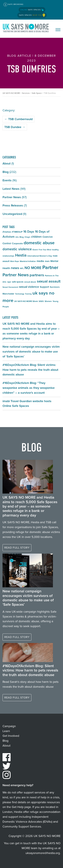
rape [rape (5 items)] (9, 282)
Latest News (11, 189)
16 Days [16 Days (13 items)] (29, 232)
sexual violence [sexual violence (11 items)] (29, 287)
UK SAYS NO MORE (26, 29)
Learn (6, 731)
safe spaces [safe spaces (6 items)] (18, 282)
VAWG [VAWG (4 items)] (41, 301)
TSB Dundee (15, 127)
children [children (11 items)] (36, 237)
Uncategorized (12, 214)
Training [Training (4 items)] (28, 294)
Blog (6, 172)
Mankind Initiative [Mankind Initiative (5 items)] (28, 261)
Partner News (12, 197)
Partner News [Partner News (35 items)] (16, 275)
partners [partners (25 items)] (37, 275)
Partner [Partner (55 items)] (50, 267)
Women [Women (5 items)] (48, 301)
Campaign (9, 726)
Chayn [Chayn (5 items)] (27, 237)
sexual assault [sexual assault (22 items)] (49, 281)
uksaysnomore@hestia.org (43, 853)
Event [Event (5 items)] (35, 250)
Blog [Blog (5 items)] (22, 237)
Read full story (17, 548)
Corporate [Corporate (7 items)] (17, 243)
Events (7, 180)
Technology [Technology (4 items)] (20, 294)
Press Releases (13, 205)
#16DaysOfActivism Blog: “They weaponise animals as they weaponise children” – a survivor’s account (29, 388)
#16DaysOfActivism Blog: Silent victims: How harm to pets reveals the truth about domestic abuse (30, 370)
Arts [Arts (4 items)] (17, 237)
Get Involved (11, 736)
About (7, 163)
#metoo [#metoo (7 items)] (7, 232)
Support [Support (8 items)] (44, 287)
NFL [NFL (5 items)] (22, 268)
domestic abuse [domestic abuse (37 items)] (39, 243)
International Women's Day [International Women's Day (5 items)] (40, 256)
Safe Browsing (13, 5)
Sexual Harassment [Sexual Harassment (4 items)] (10, 287)
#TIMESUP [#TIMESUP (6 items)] (17, 232)
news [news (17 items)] (15, 268)
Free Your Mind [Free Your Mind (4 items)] (45, 250)
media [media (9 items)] (40, 261)
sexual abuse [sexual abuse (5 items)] (30, 282)
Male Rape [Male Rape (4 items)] (15, 261)
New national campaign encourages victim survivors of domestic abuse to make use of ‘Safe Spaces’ (31, 352)
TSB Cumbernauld (18, 119)
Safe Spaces (32, 10)
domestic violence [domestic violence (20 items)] (17, 249)
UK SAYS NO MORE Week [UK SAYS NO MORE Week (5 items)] (26, 301)
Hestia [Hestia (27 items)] (21, 255)
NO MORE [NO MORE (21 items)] (33, 268)
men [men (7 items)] (47, 261)
